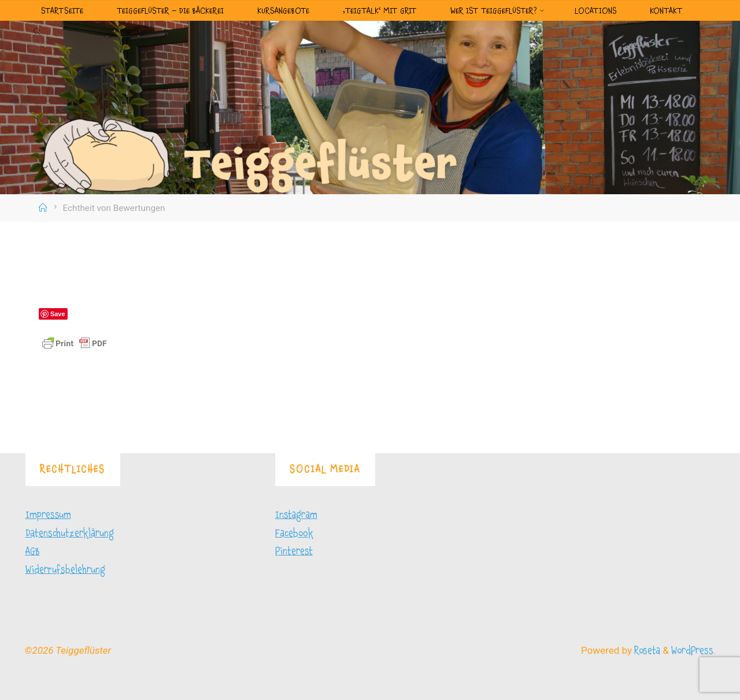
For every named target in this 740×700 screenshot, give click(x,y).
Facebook (294, 533)
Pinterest (294, 551)
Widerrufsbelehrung (65, 570)
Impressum (48, 515)
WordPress (692, 651)
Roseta (646, 651)
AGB (33, 551)
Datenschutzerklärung (70, 533)
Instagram (296, 515)
